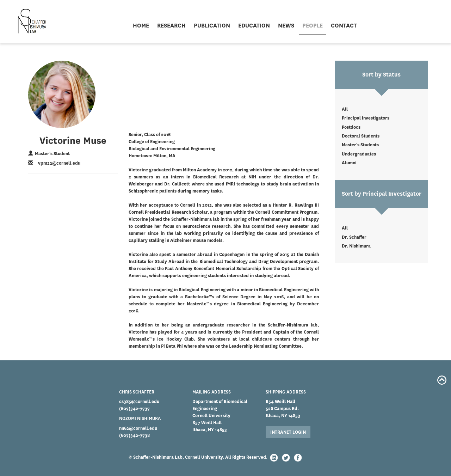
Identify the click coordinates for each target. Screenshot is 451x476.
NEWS (286, 26)
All (345, 109)
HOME (141, 26)
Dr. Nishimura (356, 246)
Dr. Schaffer (354, 237)
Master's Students (360, 145)
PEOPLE (313, 26)
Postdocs (351, 127)
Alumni (349, 163)
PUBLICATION (212, 26)
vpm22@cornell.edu (59, 163)
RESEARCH (171, 26)
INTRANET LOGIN (288, 432)
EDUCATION (254, 26)
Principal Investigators (366, 118)
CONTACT (344, 26)
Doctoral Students (361, 136)
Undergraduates (359, 154)
